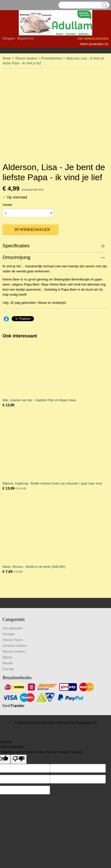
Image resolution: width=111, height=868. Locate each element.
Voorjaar (9, 634)
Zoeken (104, 5)
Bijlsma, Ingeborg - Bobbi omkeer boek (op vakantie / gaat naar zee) (52, 483)
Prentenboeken (51, 58)
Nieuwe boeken (26, 58)
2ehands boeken (15, 646)
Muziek (8, 663)
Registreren (25, 38)
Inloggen (9, 38)
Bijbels (7, 657)
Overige (8, 669)
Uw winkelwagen (93, 39)
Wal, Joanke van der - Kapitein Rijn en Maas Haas (39, 400)
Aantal (7, 205)
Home (7, 58)
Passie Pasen (13, 640)
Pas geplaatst (13, 628)
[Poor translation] (18, 759)
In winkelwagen (32, 229)
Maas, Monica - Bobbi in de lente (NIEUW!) (34, 567)
